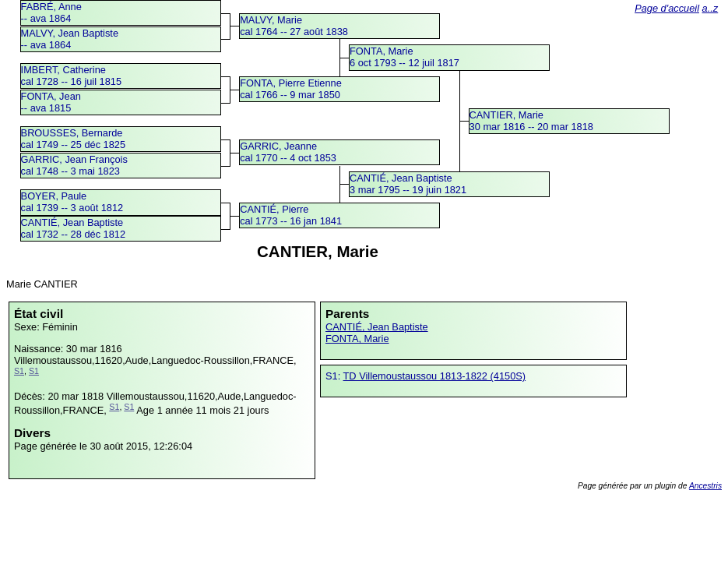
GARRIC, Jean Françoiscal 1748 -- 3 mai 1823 (74, 165)
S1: (334, 376)
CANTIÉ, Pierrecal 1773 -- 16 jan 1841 (291, 215)
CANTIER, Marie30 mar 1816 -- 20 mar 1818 (531, 121)
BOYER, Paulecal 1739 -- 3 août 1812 (72, 202)
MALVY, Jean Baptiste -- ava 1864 (70, 39)
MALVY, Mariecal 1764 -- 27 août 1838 (294, 26)
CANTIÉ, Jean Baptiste (377, 327)
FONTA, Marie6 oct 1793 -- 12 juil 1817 (404, 57)
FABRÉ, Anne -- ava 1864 (51, 12)
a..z (710, 8)
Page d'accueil (667, 8)
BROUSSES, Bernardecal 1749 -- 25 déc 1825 (73, 139)
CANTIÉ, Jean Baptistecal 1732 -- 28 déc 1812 (73, 228)
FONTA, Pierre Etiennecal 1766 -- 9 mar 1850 (291, 89)
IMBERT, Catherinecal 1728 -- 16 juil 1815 (71, 76)
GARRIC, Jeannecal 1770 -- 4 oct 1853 (288, 152)
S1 (19, 371)
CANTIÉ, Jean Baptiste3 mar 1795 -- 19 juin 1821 (408, 184)
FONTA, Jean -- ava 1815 (51, 102)
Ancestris (705, 486)
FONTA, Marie (357, 339)
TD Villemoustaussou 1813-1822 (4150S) (435, 376)
